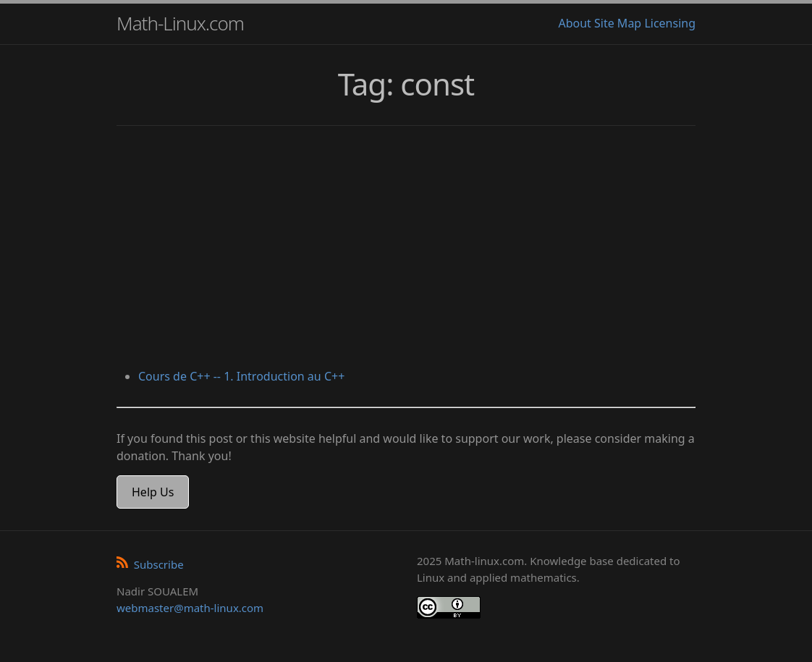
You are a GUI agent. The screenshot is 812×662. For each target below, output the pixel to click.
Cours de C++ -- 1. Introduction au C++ (241, 376)
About (574, 23)
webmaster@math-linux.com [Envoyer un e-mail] (190, 608)
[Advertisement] (406, 249)
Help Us (153, 492)
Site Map (618, 23)
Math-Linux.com (180, 23)
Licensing (670, 23)
